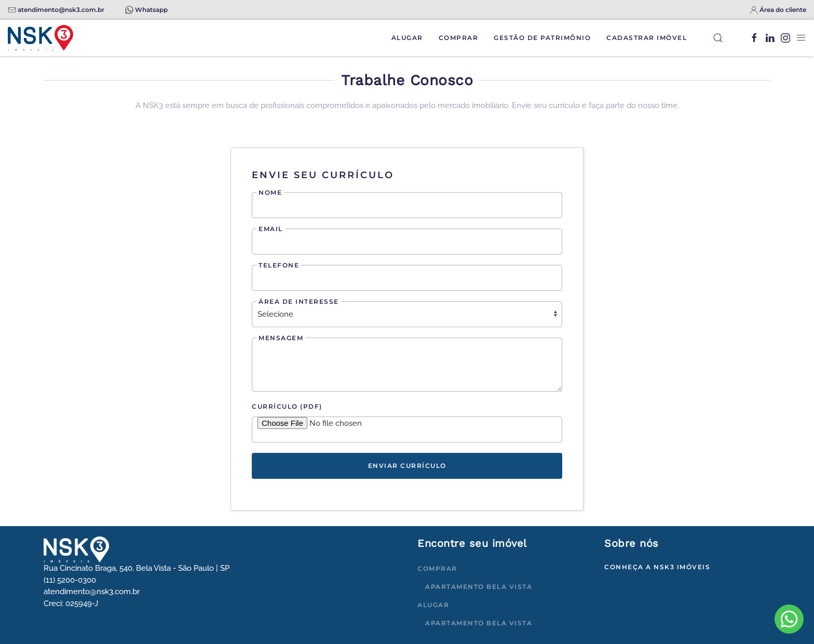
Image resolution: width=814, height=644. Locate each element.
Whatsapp (151, 10)
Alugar (407, 38)
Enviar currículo (407, 466)
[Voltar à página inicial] (40, 38)
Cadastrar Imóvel (647, 38)
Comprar (459, 38)
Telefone (279, 265)
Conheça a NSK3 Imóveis (657, 567)
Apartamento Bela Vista (479, 587)
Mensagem (281, 338)
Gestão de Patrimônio (542, 38)
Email (271, 229)
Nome (270, 192)
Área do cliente (783, 10)
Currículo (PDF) (287, 406)
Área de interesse (299, 301)
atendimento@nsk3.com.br (61, 10)
